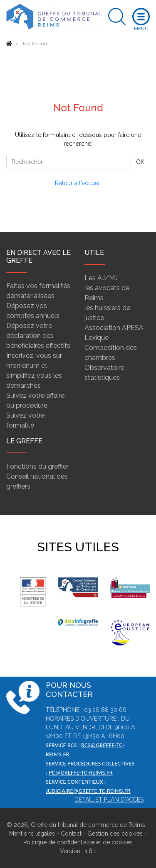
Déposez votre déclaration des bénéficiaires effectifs (38, 336)
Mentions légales (32, 834)
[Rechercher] (69, 162)
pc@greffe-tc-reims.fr (80, 773)
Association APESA (114, 328)
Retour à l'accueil (78, 183)
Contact (71, 834)
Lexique (97, 338)
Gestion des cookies (115, 834)
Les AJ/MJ (101, 278)
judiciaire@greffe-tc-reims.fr (88, 791)
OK (140, 162)
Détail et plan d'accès (109, 800)
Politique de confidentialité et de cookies (78, 842)
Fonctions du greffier (37, 466)
